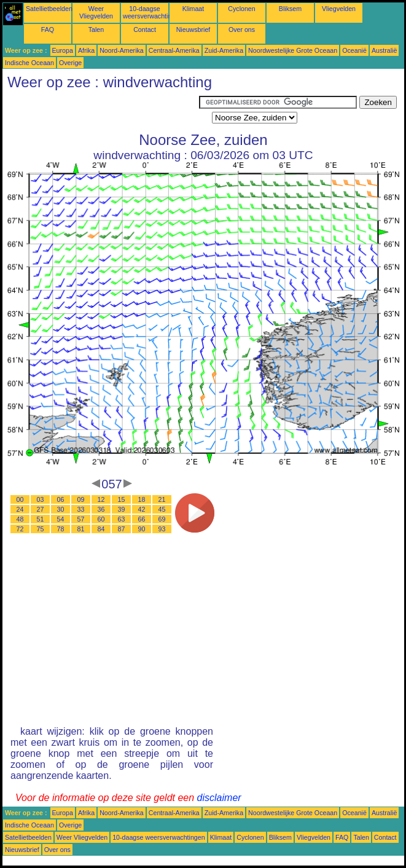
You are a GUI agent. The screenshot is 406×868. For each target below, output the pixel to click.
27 (41, 509)
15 (122, 499)
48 (20, 519)
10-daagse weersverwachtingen (153, 12)
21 (162, 499)
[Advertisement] (101, 111)
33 (81, 509)
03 (41, 499)
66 (142, 519)
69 (162, 519)
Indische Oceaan (29, 63)
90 (142, 529)
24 (20, 509)
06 (61, 499)
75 (41, 529)
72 (20, 529)
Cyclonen (241, 9)
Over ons (242, 29)
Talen (96, 29)
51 (41, 519)
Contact (145, 29)
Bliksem (290, 9)
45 (162, 509)
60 (101, 519)
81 (81, 529)
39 (122, 509)
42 (142, 509)
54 (61, 519)
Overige (70, 63)
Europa (63, 50)
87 (122, 529)
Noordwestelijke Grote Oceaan (293, 50)
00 (20, 499)
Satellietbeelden (49, 9)
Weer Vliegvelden (96, 12)
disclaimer (219, 798)
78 (61, 529)
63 (122, 519)
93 (162, 529)
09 (81, 499)
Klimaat (193, 9)
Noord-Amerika (122, 50)
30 (61, 509)
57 (81, 519)
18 (142, 499)
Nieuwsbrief (193, 29)
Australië (384, 50)
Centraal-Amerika (174, 50)
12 (101, 499)
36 (101, 509)
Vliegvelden (339, 9)
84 (101, 529)
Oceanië (354, 50)
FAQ (48, 29)
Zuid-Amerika (224, 50)
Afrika (86, 50)
